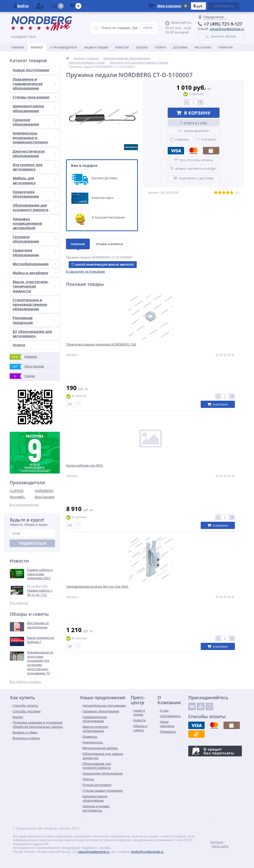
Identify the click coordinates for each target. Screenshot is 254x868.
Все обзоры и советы (25, 682)
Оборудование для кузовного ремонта (35, 207)
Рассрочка (203, 47)
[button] (85, 272)
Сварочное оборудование (35, 252)
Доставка (180, 47)
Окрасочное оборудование (35, 194)
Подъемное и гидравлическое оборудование (35, 84)
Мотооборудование (35, 264)
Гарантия (225, 47)
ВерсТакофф (45, 497)
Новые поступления (31, 70)
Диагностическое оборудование (35, 153)
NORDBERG (44, 491)
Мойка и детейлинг (35, 273)
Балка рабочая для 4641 (148, 346)
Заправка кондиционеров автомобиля (35, 223)
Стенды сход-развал (35, 97)
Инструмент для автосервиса (35, 167)
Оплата (160, 47)
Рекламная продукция (35, 320)
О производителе (64, 47)
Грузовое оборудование (35, 239)
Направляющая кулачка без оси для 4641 (213, 348)
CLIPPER (17, 491)
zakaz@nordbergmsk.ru (227, 29)
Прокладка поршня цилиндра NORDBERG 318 (92, 348)
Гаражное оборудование (35, 122)
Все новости (19, 603)
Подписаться (32, 543)
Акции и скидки (96, 47)
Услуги (19, 345)
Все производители (24, 505)
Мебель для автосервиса (35, 180)
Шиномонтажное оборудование (35, 108)
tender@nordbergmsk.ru (147, 852)
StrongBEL (17, 497)
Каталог (37, 47)
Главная (17, 47)
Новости (122, 47)
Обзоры (142, 47)
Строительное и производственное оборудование (30, 304)
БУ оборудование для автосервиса (32, 334)
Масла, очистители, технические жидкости (35, 286)
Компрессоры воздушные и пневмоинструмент (35, 138)
